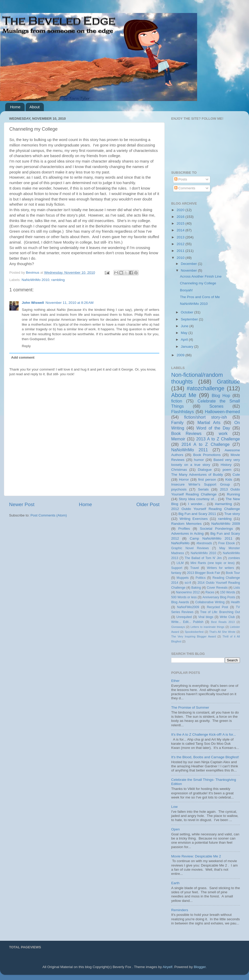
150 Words (228, 592)
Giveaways (178, 627)
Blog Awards (180, 602)
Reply (26, 346)
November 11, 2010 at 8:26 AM (69, 303)
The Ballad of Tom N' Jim (203, 558)
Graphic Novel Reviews (190, 548)
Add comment (23, 357)
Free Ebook (226, 543)
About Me (184, 395)
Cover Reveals (217, 588)
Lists (237, 588)
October (188, 312)
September (190, 319)
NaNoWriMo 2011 (190, 450)
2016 (181, 217)
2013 (181, 237)
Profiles (184, 529)
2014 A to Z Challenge (206, 444)
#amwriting (223, 504)
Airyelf (168, 967)
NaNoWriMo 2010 (35, 280)
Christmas (179, 470)
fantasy (176, 573)
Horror (184, 479)
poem (227, 470)
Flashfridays (182, 412)
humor (199, 460)
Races (210, 592)
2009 (181, 355)
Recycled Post (218, 607)
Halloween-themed (222, 412)
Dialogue (205, 470)
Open (175, 829)
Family (177, 422)
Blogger (200, 967)
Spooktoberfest (194, 632)
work (223, 433)
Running (233, 494)
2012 (181, 244)
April (185, 340)
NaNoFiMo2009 (188, 607)
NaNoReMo (180, 543)
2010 (181, 258)
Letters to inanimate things (208, 627)
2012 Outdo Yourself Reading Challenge (206, 509)
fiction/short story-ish (206, 417)
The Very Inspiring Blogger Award (193, 636)
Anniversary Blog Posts (219, 597)
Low (174, 807)
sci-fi (188, 583)
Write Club (227, 617)
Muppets (183, 578)
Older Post (148, 504)
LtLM (180, 563)
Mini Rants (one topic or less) (212, 563)
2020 (181, 210)
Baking (196, 588)
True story (232, 514)
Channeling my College (198, 283)
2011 (181, 251)
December (189, 264)
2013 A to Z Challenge (218, 439)
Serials (203, 489)
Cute (236, 475)
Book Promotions (207, 455)
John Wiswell (33, 303)
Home (15, 107)
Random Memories (186, 524)
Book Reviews (186, 433)
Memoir (178, 439)
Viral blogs (206, 617)
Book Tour (233, 573)
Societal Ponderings (216, 529)
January (188, 347)
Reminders (180, 910)
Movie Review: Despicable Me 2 (196, 856)
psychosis (179, 489)
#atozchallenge (206, 388)
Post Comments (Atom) (49, 515)
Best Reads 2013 (223, 622)
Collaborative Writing (210, 602)
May (185, 333)
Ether (175, 681)
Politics (200, 578)
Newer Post (22, 504)
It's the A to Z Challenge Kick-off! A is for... (203, 734)
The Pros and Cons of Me (200, 297)
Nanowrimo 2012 (188, 592)
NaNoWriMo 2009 (226, 524)
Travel (195, 568)
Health (235, 602)
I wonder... (197, 504)
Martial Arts (209, 422)
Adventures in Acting (187, 533)
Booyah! (186, 290)
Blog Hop (221, 395)
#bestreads (204, 543)
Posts (181, 179)
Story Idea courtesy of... (198, 499)
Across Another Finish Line (201, 276)
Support (177, 568)
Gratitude (228, 382)
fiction (177, 401)
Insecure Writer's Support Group (200, 484)
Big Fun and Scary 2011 (197, 514)
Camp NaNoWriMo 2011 (211, 538)
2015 (181, 223)
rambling (58, 280)
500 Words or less (184, 597)
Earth (175, 883)
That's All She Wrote (222, 632)
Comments (185, 188)
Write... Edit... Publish (187, 622)
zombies (234, 558)
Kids (229, 479)
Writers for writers (220, 568)
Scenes (216, 406)
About (35, 107)
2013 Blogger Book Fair (204, 573)
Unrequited (184, 617)
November (189, 270)
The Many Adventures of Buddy (197, 475)
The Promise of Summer (190, 707)
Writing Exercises (193, 519)
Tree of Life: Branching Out (220, 612)
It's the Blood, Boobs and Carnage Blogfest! (205, 757)
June (185, 326)
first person (207, 479)
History (226, 465)
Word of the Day (213, 428)
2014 (181, 230)
